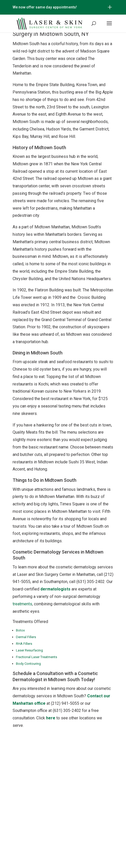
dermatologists (55, 589)
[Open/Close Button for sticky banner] (110, 7)
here (51, 718)
